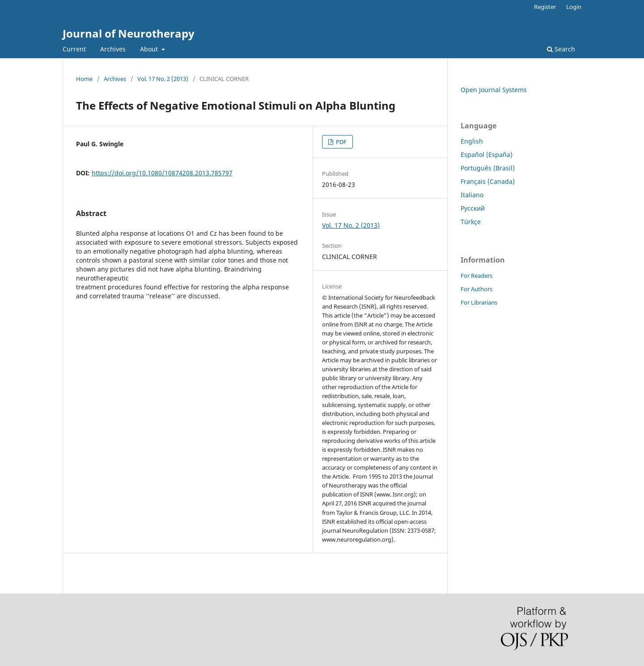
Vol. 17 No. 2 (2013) (163, 79)
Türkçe (471, 222)
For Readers (477, 276)
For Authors (477, 289)
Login (574, 7)
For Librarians (479, 302)
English (472, 141)
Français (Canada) (488, 181)
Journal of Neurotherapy (129, 33)
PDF (341, 142)
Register (545, 7)
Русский (473, 208)
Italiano (472, 195)
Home (84, 79)
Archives (113, 49)
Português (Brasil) (488, 168)
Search (561, 49)
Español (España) (487, 155)
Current (74, 49)
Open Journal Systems (494, 90)
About (150, 49)
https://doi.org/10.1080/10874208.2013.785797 (162, 173)
